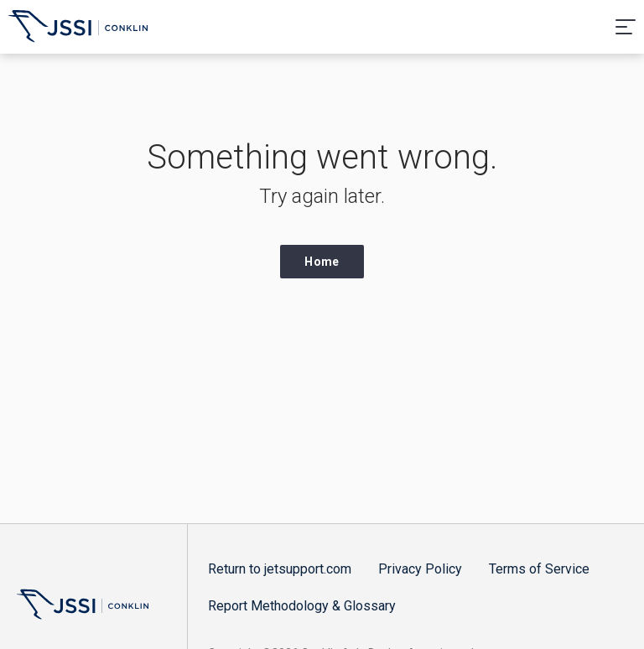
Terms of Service (539, 569)
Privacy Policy (420, 569)
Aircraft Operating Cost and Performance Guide (78, 29)
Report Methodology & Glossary (302, 606)
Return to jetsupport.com (280, 569)
